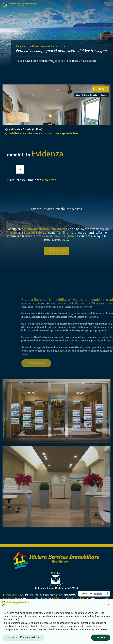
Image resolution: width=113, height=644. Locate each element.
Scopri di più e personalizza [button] (24, 637)
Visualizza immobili (31, 180)
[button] (54, 63)
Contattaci (57, 251)
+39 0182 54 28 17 (69, 598)
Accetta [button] (101, 637)
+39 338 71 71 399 (95, 598)
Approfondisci (69, 363)
